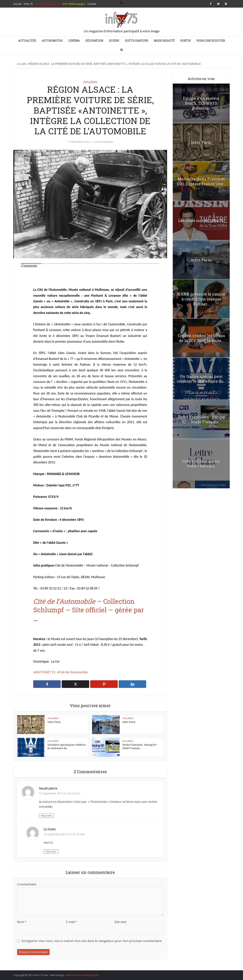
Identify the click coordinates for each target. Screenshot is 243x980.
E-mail (71, 922)
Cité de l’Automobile (73, 672)
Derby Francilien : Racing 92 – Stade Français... (140, 746)
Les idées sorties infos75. (201, 220)
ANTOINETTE (45, 672)
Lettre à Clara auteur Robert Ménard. (201, 464)
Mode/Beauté (164, 41)
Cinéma (74, 41)
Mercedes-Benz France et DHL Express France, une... (201, 181)
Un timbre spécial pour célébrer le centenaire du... (67, 746)
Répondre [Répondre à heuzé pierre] (46, 816)
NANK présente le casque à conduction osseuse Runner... (201, 299)
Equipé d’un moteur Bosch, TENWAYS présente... (201, 103)
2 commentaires (103, 142)
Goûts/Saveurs (137, 41)
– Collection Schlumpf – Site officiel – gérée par (89, 610)
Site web (120, 922)
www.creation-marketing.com (82, 975)
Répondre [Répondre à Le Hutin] (51, 852)
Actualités (27, 41)
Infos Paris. (54, 722)
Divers (114, 41)
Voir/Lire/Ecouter (211, 41)
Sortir (185, 41)
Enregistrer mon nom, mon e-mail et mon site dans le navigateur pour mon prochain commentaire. (92, 941)
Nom (22, 922)
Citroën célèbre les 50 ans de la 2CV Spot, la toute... (201, 338)
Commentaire (27, 884)
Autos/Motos (52, 41)
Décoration (94, 41)
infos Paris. (129, 722)
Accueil (21, 64)
